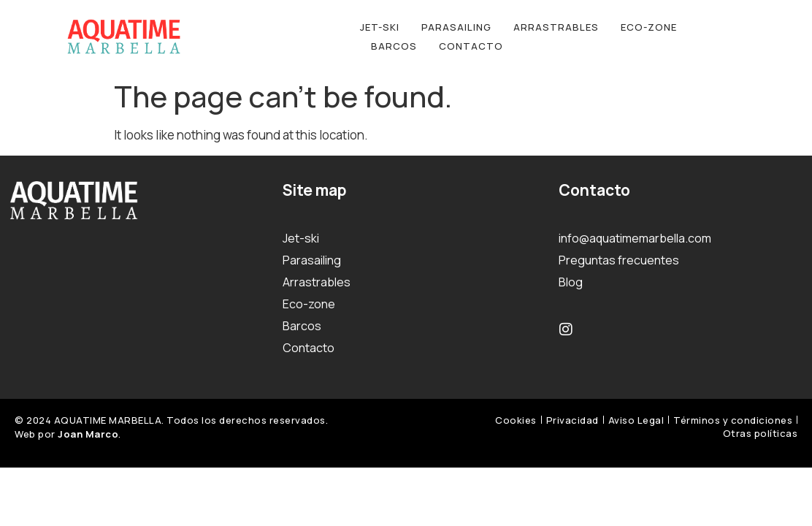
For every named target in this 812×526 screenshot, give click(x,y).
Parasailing (456, 27)
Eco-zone (649, 27)
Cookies (516, 420)
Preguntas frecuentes (619, 260)
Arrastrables (556, 27)
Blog (571, 282)
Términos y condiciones (733, 420)
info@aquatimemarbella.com (635, 238)
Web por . (68, 434)
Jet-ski (380, 27)
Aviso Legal (636, 420)
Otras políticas (761, 433)
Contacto (471, 46)
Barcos (394, 46)
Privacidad (572, 420)
